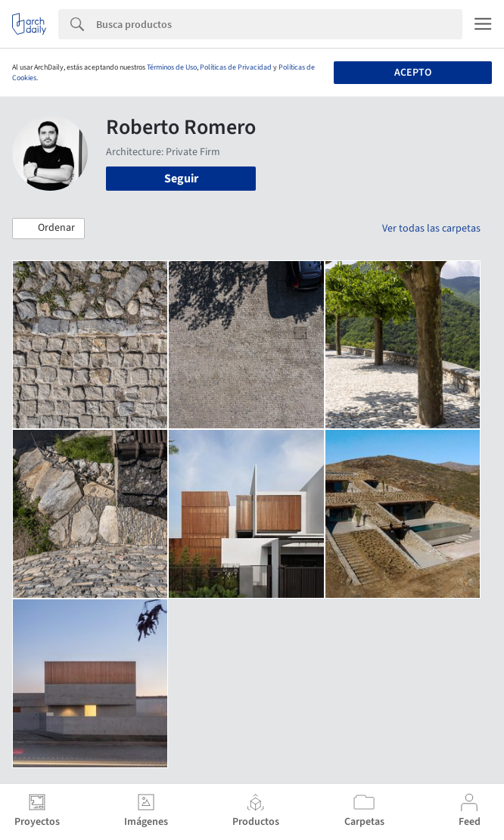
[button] (48, 229)
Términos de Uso (172, 67)
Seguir (181, 179)
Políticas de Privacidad (236, 67)
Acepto (413, 73)
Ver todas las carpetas (431, 229)
